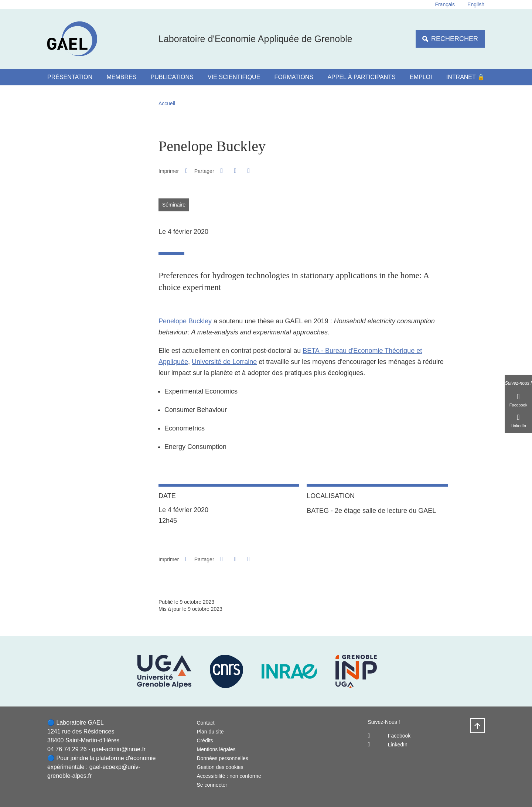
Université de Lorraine (224, 362)
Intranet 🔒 (465, 77)
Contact (206, 723)
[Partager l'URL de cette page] (249, 171)
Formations (294, 77)
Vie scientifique (234, 77)
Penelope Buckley (185, 321)
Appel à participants (361, 77)
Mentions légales (216, 749)
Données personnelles (223, 758)
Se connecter (212, 785)
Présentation (70, 77)
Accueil (167, 103)
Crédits (205, 740)
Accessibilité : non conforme (229, 776)
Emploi (421, 77)
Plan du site (210, 732)
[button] (222, 171)
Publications (172, 77)
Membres (121, 77)
